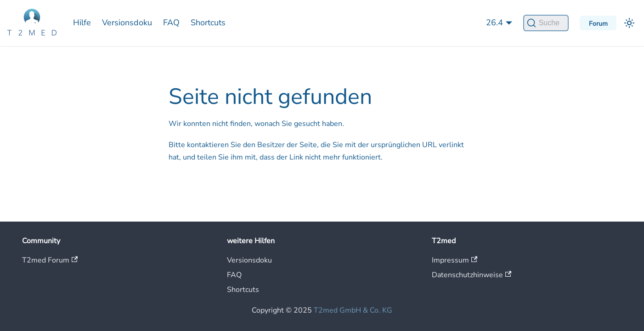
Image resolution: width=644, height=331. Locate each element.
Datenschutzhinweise (472, 275)
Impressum (455, 260)
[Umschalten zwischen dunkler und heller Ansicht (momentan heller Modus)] (629, 23)
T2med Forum (50, 260)
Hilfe (82, 23)
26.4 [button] (494, 23)
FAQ (171, 23)
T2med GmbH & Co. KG (353, 310)
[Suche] (546, 23)
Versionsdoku (127, 23)
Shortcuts (208, 23)
